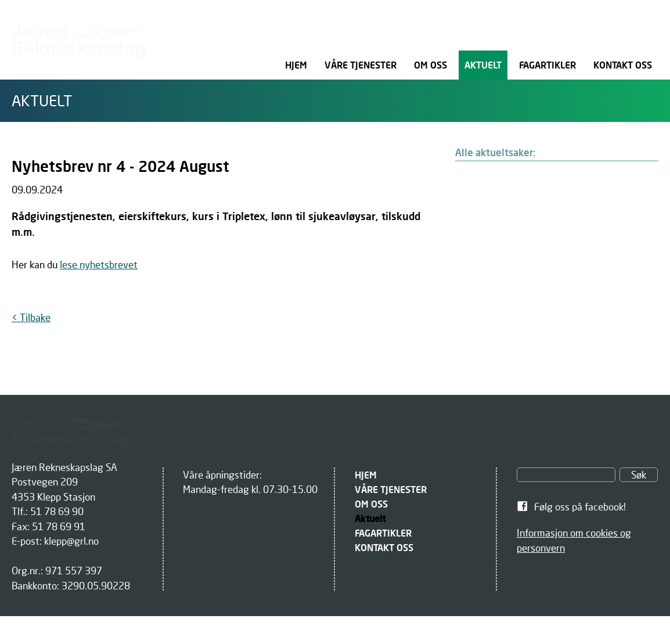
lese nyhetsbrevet (99, 265)
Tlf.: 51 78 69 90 (48, 511)
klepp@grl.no (71, 541)
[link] (587, 507)
